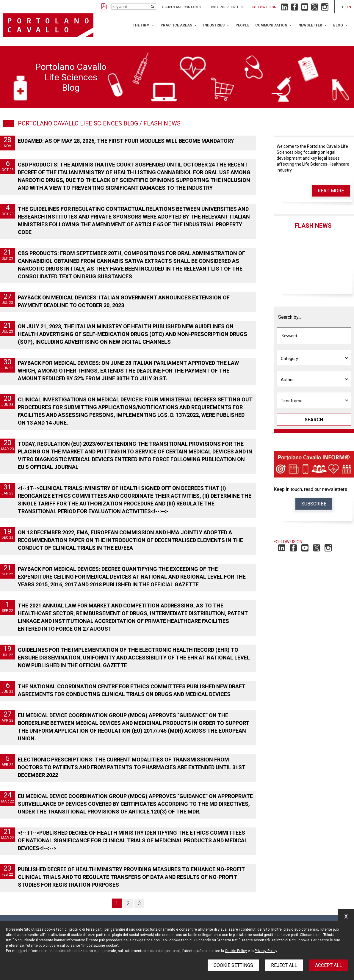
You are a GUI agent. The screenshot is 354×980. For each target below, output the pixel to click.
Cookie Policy (236, 951)
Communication (271, 25)
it (342, 7)
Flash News (313, 226)
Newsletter (310, 25)
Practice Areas (176, 25)
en (349, 7)
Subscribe (314, 504)
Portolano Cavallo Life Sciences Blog (78, 123)
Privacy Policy (266, 951)
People (242, 25)
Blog (338, 25)
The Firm (141, 25)
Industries (214, 25)
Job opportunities (227, 7)
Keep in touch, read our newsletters (310, 489)
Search (314, 420)
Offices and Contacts (181, 7)
